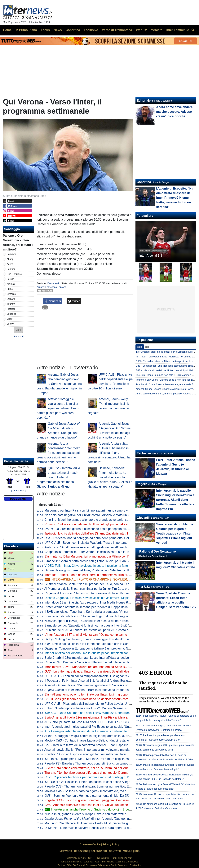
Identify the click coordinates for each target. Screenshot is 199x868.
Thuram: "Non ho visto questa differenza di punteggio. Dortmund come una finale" (100, 773)
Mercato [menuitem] (156, 30)
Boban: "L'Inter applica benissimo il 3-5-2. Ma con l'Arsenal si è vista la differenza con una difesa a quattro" (117, 708)
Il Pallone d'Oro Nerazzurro (156, 551)
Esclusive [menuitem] (91, 30)
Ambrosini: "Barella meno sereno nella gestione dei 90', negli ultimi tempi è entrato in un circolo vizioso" (114, 547)
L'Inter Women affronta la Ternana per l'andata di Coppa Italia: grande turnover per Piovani (106, 607)
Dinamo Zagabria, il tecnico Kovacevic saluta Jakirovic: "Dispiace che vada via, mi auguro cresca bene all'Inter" (120, 598)
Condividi (53, 301)
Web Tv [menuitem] (141, 30)
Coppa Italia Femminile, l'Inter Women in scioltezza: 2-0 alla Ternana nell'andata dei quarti (106, 552)
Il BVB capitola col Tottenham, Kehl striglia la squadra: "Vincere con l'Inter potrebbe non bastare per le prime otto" (121, 612)
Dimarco (11, 294)
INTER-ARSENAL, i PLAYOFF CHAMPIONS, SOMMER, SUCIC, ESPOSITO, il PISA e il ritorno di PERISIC (121, 579)
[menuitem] (193, 30)
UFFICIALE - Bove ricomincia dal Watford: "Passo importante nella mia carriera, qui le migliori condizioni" (116, 543)
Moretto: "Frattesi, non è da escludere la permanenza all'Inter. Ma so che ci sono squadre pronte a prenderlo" (119, 575)
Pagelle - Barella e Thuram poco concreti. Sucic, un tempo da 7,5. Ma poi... (98, 763)
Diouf (10, 319)
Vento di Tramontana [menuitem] (117, 30)
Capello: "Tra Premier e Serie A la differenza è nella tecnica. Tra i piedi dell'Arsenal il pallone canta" (112, 662)
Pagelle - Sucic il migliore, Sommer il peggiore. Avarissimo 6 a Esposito (96, 800)
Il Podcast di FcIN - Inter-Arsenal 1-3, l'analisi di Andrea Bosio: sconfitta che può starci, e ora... (108, 681)
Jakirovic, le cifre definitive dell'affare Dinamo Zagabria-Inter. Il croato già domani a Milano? (106, 533)
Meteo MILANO (18, 499)
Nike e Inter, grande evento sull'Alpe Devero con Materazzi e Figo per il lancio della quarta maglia (111, 814)
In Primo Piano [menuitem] (26, 30)
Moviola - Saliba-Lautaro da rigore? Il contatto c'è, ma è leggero (91, 791)
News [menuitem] (58, 30)
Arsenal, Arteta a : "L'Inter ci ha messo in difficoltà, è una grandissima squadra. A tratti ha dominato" (109, 453)
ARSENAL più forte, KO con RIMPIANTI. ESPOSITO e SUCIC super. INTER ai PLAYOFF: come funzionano (118, 722)
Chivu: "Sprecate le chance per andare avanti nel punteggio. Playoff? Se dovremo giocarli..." (107, 777)
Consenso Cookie (90, 844)
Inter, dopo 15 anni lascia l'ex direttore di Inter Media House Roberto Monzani (97, 602)
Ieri (147, 347)
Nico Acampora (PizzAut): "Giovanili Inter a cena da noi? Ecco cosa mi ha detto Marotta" (104, 621)
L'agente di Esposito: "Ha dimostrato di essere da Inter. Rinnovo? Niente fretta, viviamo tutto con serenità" (116, 593)
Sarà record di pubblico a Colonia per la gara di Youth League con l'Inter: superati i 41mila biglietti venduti (116, 616)
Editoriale (144, 101)
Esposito (11, 314)
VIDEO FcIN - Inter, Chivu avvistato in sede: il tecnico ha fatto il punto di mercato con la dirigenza (110, 566)
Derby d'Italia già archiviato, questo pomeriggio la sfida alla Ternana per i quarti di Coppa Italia (108, 639)
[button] (18, 330)
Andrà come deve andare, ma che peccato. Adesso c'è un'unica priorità (175, 112)
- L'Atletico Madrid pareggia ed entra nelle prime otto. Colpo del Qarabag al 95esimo (105, 538)
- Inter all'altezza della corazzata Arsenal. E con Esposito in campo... (94, 745)
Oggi (140, 347)
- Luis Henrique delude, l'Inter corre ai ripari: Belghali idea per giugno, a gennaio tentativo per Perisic (116, 671)
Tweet (74, 301)
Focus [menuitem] (45, 30)
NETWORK (66, 851)
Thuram (11, 304)
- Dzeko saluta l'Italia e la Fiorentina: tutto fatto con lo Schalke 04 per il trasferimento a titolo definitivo (116, 644)
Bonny (10, 324)
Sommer (11, 254)
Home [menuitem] (7, 30)
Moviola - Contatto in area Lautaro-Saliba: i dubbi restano (87, 740)
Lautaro (11, 299)
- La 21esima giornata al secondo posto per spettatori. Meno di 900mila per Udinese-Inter (110, 529)
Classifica (11, 546)
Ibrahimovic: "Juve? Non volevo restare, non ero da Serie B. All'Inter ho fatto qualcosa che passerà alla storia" (119, 667)
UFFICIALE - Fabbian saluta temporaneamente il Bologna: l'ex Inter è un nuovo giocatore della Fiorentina (116, 676)
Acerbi (10, 264)
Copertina (144, 182)
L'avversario (53, 283)
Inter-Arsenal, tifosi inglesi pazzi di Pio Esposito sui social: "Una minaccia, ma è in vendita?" (107, 727)
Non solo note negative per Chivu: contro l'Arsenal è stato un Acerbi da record (97, 515)
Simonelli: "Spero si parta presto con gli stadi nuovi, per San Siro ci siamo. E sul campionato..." (109, 561)
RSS (137, 851)
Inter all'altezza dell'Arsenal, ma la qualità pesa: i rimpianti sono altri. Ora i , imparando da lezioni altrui (118, 653)
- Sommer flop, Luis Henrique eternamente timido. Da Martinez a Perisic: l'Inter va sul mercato (115, 796)
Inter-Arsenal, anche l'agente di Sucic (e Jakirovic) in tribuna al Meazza (96, 809)
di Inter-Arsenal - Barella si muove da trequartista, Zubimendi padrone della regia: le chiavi (116, 690)
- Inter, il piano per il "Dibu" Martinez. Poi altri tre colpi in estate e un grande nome (102, 759)
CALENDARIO (99, 851)
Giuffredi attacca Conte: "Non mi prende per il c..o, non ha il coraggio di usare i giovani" (104, 584)
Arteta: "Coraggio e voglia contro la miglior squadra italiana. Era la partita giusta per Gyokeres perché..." (58, 408)
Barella (11, 279)
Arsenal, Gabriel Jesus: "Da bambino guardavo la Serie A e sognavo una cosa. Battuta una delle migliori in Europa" (59, 384)
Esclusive (144, 453)
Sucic (10, 289)
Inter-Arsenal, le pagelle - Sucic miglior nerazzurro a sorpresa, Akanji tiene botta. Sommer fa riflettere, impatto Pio (176, 500)
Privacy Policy (111, 844)
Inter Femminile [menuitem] (178, 30)
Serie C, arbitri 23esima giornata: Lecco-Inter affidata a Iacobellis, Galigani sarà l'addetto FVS (108, 658)
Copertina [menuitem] (73, 30)
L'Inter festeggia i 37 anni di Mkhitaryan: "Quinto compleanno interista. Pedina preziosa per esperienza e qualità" (121, 635)
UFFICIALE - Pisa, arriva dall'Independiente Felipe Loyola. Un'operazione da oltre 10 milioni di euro (112, 704)
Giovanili (143, 518)
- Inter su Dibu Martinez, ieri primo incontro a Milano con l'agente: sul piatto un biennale (107, 556)
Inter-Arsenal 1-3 (151, 256)
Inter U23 (143, 587)
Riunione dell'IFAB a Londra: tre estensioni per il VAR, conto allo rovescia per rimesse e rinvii (107, 630)
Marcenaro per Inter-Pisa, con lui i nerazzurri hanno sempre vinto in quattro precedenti (103, 510)
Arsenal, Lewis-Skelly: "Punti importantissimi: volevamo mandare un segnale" (97, 750)
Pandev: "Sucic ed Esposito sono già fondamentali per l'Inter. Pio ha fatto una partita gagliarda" (109, 754)
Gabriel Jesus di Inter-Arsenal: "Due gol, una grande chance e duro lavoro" (109, 819)
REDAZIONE (81, 851)
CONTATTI (115, 851)
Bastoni (11, 269)
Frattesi (11, 309)
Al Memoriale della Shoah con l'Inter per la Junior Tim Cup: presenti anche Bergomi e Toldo (106, 589)
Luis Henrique (14, 274)
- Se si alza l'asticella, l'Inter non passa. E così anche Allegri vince (91, 782)
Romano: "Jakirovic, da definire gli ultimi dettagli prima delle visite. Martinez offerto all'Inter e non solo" (117, 524)
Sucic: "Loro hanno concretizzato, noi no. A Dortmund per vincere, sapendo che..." (100, 768)
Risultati (18, 336)
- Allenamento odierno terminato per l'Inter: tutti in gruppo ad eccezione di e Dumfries (109, 694)
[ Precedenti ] (18, 491)
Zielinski (11, 284)
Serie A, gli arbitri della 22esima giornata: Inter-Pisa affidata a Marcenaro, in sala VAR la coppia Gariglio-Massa (120, 717)
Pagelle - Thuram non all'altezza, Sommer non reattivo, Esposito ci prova (97, 786)
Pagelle (142, 484)
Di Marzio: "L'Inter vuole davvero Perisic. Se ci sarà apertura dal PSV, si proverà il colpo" (105, 828)
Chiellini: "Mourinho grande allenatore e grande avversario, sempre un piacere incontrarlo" (106, 520)
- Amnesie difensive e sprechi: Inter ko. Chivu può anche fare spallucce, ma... (100, 805)
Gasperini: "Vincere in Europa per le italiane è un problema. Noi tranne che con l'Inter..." (104, 648)
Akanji (10, 259)
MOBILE (128, 851)
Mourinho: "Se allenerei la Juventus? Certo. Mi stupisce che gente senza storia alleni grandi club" (110, 823)
